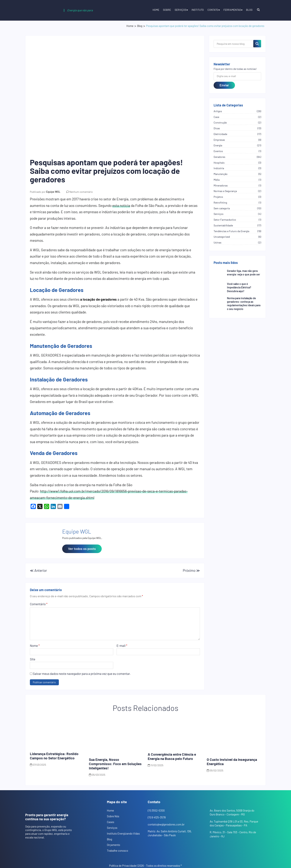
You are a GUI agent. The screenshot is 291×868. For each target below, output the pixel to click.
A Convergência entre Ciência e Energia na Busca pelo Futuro (172, 756)
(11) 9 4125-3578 (157, 817)
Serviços (180, 10)
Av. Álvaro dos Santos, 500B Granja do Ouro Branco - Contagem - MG (232, 812)
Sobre (167, 10)
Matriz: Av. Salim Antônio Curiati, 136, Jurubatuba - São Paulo (170, 833)
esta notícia (121, 205)
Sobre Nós (113, 816)
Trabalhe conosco (117, 851)
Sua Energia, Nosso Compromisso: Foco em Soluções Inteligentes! (115, 764)
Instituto (198, 10)
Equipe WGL (53, 192)
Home (156, 10)
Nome (35, 646)
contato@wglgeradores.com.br (166, 824)
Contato (213, 10)
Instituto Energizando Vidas (123, 833)
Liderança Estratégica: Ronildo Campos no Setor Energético (54, 756)
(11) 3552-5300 (156, 810)
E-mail (122, 646)
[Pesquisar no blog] (257, 44)
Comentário (39, 604)
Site (33, 659)
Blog (249, 10)
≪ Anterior (38, 570)
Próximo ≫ (191, 570)
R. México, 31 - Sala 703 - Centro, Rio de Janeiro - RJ (233, 834)
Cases (111, 822)
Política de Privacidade (123, 866)
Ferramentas (232, 10)
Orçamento (113, 845)
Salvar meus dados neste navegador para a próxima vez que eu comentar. (82, 674)
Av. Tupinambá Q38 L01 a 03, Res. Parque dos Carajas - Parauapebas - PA (234, 823)
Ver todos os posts (82, 549)
